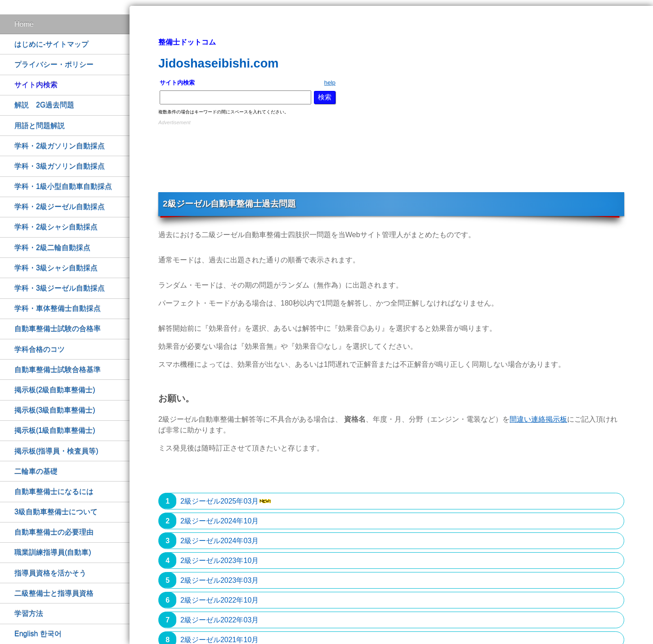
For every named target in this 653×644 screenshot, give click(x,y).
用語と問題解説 (40, 126)
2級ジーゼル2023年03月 (219, 580)
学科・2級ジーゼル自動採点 (60, 207)
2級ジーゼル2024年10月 (219, 521)
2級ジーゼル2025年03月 (219, 501)
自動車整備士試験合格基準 (58, 370)
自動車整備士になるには (54, 492)
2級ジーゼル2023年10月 (219, 561)
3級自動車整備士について (56, 512)
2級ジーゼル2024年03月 (219, 541)
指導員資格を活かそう (50, 573)
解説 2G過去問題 (44, 105)
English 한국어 (38, 634)
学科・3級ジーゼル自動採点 (60, 288)
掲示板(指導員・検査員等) (56, 451)
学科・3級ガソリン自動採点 (60, 166)
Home (24, 24)
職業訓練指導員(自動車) (53, 552)
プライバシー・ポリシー (54, 65)
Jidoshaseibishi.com (218, 63)
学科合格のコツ (40, 349)
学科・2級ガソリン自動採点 (60, 146)
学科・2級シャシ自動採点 (56, 227)
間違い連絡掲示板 (538, 419)
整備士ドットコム (187, 42)
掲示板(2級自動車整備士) (55, 390)
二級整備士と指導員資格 (54, 593)
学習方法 (29, 614)
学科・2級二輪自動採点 (52, 248)
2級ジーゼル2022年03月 (219, 620)
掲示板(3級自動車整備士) (55, 410)
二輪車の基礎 (36, 471)
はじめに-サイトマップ (51, 44)
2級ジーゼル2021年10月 (219, 640)
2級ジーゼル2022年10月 (219, 600)
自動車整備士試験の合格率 (58, 329)
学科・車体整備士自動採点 (58, 308)
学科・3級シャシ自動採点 (56, 268)
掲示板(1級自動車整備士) (55, 430)
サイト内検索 (36, 85)
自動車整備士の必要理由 (54, 532)
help (330, 83)
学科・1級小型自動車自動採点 (63, 187)
